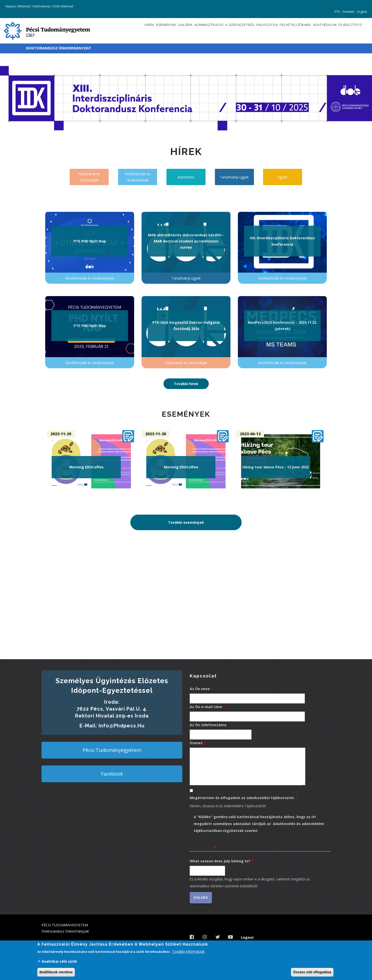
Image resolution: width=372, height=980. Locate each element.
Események (137, 30)
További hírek (186, 384)
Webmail (24, 6)
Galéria (159, 30)
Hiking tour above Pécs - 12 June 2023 (276, 467)
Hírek (117, 30)
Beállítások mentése (56, 972)
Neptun (10, 6)
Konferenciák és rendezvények (138, 177)
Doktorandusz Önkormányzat (59, 48)
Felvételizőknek (287, 30)
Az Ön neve (200, 689)
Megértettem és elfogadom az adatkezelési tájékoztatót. (242, 798)
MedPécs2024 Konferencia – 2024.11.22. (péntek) (282, 326)
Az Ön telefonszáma (208, 725)
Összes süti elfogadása (312, 972)
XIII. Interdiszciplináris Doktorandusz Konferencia (282, 241)
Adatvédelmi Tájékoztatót (245, 806)
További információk (188, 951)
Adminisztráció (187, 30)
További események (186, 522)
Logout (247, 937)
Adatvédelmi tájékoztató (335, 30)
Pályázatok (254, 30)
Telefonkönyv (41, 6)
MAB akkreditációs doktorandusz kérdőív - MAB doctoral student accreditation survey (186, 241)
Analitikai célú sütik (59, 961)
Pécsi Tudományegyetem (112, 750)
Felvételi (349, 12)
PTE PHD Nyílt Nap (90, 241)
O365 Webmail (63, 6)
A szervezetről (223, 30)
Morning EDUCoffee (86, 467)
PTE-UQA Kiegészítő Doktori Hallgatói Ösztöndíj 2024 (186, 326)
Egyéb (283, 177)
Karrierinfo (186, 177)
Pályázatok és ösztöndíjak (89, 177)
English (362, 12)
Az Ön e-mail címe (206, 707)
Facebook (112, 774)
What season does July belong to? (220, 861)
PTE (337, 12)
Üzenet (196, 743)
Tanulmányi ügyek (234, 177)
